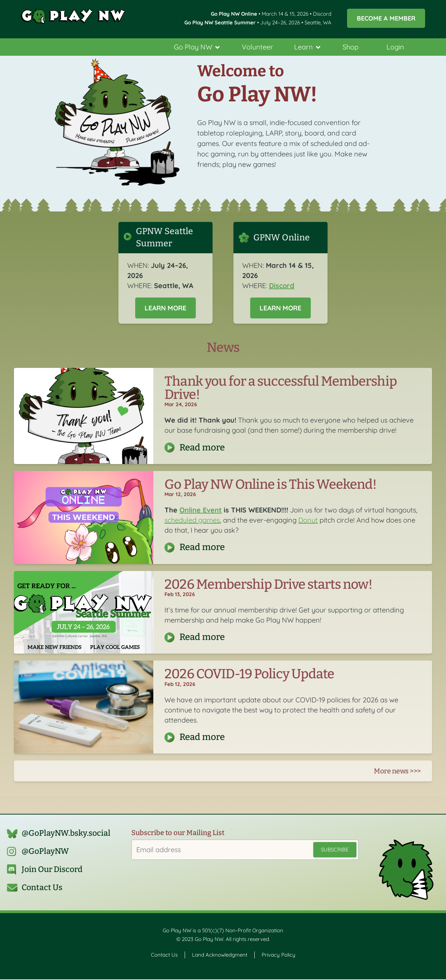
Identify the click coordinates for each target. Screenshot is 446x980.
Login (395, 47)
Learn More (166, 308)
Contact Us (42, 888)
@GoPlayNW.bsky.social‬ (66, 834)
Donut (308, 521)
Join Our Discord (52, 870)
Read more (202, 448)
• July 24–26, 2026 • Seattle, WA (258, 22)
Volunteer (257, 47)
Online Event (201, 511)
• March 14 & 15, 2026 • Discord (271, 14)
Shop (351, 47)
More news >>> (397, 772)
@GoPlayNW (45, 852)
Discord (282, 285)
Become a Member (386, 18)
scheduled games (192, 521)
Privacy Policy (279, 955)
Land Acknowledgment (220, 955)
